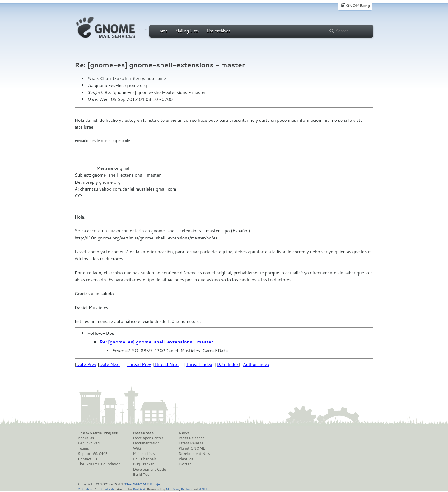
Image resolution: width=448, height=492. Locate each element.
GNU (203, 489)
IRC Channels (145, 459)
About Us (86, 438)
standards (107, 489)
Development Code (150, 469)
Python (186, 489)
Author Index (256, 364)
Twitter (184, 464)
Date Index (228, 364)
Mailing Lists (187, 31)
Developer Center (148, 438)
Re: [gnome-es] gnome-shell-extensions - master (156, 342)
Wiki (137, 448)
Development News (195, 454)
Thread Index (199, 364)
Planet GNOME (192, 448)
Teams (83, 448)
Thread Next (167, 364)
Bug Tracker (144, 464)
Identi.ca (186, 459)
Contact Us (87, 459)
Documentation (146, 443)
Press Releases (191, 438)
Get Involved (89, 443)
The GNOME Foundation (99, 464)
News (184, 433)
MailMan (172, 489)
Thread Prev (139, 364)
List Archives (218, 31)
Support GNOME (93, 454)
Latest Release (191, 443)
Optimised (86, 489)
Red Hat (139, 489)
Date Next (110, 364)
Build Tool (142, 475)
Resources (143, 433)
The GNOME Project (98, 433)
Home (162, 31)
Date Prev (86, 364)
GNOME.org (358, 5)
